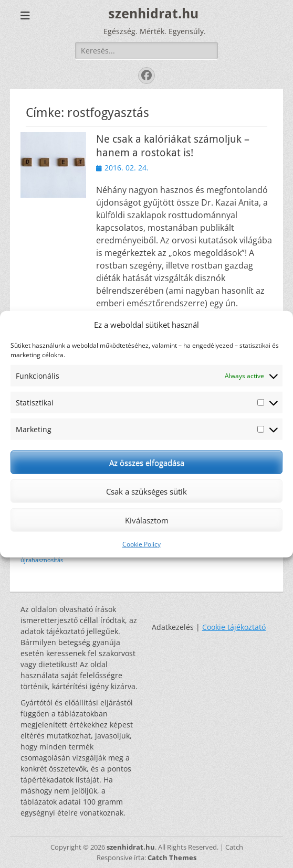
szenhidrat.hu (153, 14)
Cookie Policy (142, 544)
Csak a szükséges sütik (146, 491)
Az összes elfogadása (147, 462)
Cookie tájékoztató (234, 627)
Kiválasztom (147, 520)
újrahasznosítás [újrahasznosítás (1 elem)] (42, 560)
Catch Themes (172, 858)
